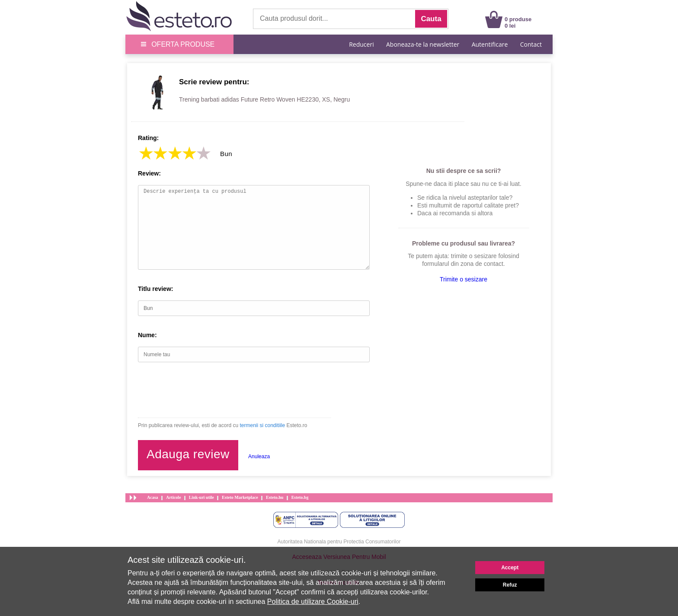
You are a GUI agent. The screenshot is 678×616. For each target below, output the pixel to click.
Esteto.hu (275, 497)
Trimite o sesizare (464, 279)
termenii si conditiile (262, 425)
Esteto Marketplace (240, 497)
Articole (173, 497)
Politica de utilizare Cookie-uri (313, 602)
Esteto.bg (300, 497)
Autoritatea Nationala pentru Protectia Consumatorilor (339, 542)
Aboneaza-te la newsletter (423, 44)
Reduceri (361, 44)
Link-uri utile (201, 497)
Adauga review (188, 454)
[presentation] (204, 390)
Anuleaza (259, 456)
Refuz (510, 585)
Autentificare (490, 44)
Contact (531, 44)
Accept (510, 568)
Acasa (153, 497)
